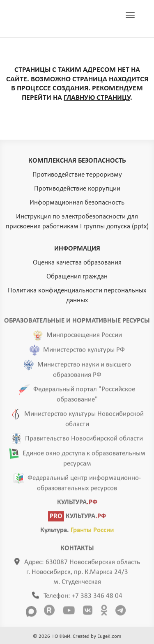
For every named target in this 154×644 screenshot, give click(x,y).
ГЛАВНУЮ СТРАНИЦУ (97, 98)
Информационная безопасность (77, 203)
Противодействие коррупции (77, 189)
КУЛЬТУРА (77, 504)
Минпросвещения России (84, 337)
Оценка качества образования (77, 263)
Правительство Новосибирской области (84, 440)
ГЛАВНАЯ (55, 19)
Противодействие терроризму (77, 175)
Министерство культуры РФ (84, 351)
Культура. (77, 532)
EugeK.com (109, 636)
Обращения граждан (77, 277)
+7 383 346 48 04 (97, 597)
